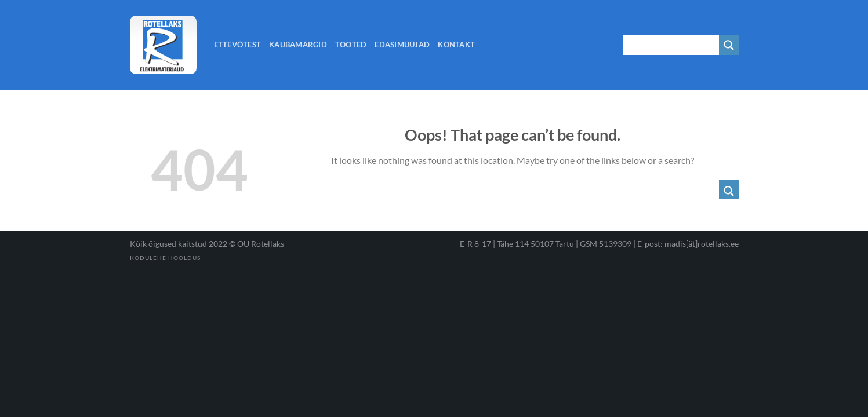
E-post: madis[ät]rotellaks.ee (688, 244)
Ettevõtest (238, 45)
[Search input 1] (671, 45)
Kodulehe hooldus (165, 258)
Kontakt (456, 45)
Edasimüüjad (402, 45)
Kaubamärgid (298, 45)
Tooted (351, 45)
